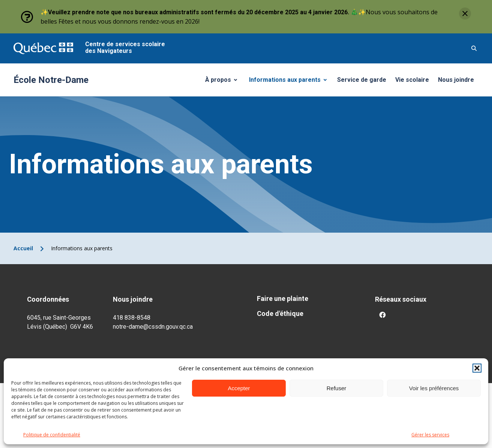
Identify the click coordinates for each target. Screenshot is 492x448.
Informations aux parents (289, 82)
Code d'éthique (280, 313)
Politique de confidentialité (52, 435)
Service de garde (362, 80)
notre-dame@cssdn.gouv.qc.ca (153, 327)
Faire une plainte (283, 298)
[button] (477, 368)
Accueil (23, 248)
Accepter (239, 388)
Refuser (337, 388)
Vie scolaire (412, 80)
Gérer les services (430, 435)
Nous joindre (456, 80)
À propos (224, 82)
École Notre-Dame (51, 80)
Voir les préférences (434, 388)
